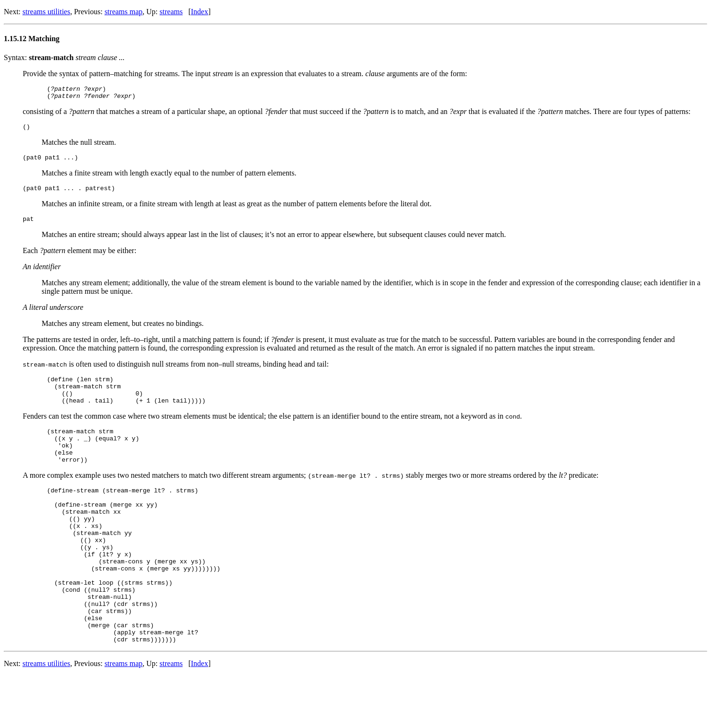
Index (200, 12)
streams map (123, 12)
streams (171, 12)
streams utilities (47, 12)
